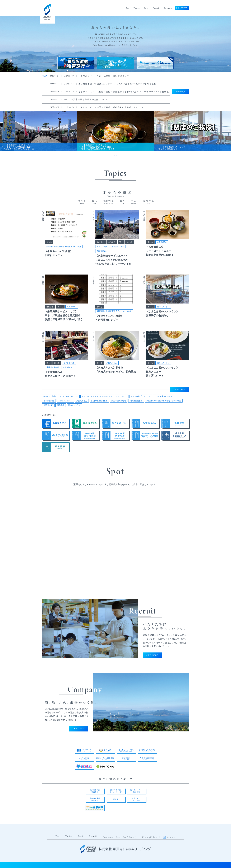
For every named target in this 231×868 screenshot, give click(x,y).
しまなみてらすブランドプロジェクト (97, 398)
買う (121, 245)
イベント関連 (102, 250)
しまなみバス (122, 398)
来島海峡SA (102, 254)
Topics (137, 8)
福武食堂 (61, 406)
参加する (112, 245)
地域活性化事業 (118, 250)
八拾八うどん (112, 366)
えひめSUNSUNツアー (69, 398)
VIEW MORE (180, 391)
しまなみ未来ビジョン (163, 398)
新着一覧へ (181, 92)
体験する (100, 245)
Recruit (156, 8)
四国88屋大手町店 (119, 402)
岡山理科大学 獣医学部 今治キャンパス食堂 (64, 250)
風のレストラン (163, 310)
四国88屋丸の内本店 (99, 402)
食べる (49, 245)
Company (168, 8)
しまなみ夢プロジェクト (141, 398)
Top (128, 8)
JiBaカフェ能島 (50, 398)
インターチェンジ (65, 402)
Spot (146, 8)
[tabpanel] (39, 133)
